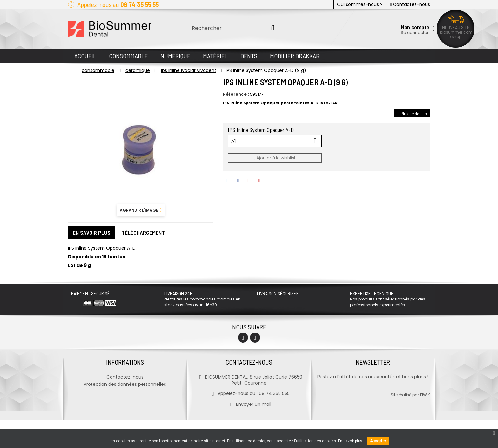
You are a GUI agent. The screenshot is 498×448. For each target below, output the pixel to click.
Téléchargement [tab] (143, 233)
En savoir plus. (351, 441)
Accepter (378, 441)
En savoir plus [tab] (92, 233)
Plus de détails (412, 113)
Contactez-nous (410, 4)
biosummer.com (456, 32)
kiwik (425, 423)
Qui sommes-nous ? (360, 4)
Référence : (236, 94)
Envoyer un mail (249, 404)
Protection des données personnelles (125, 384)
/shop (456, 37)
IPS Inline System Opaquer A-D (261, 130)
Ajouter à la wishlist (274, 158)
